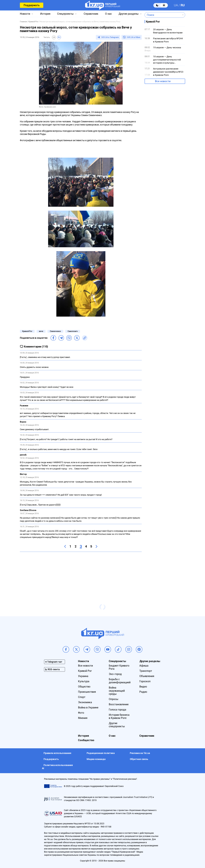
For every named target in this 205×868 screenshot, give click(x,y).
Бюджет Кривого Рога (119, 667)
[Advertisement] (81, 573)
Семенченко (55, 331)
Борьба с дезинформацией (120, 681)
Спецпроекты (65, 14)
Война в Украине (88, 707)
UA (176, 5)
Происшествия (87, 692)
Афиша (144, 666)
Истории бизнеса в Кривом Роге (119, 716)
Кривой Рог (27, 331)
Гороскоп (145, 681)
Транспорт (146, 671)
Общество (84, 687)
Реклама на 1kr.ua (140, 753)
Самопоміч (73, 331)
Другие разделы (129, 14)
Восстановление (119, 704)
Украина (83, 676)
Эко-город (115, 674)
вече (41, 331)
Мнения (83, 718)
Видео (143, 687)
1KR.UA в (110, 37)
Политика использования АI (57, 767)
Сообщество (86, 740)
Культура (84, 681)
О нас (108, 14)
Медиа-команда (96, 759)
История (45, 14)
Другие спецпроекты (117, 725)
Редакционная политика (101, 753)
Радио (143, 692)
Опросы (114, 699)
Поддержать (32, 5)
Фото (81, 713)
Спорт (82, 697)
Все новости (163, 81)
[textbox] (163, 15)
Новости (25, 14)
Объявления (147, 676)
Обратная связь (139, 759)
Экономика (85, 702)
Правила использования (57, 753)
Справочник (91, 14)
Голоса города (117, 710)
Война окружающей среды (117, 691)
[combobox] (163, 15)
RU (183, 5)
